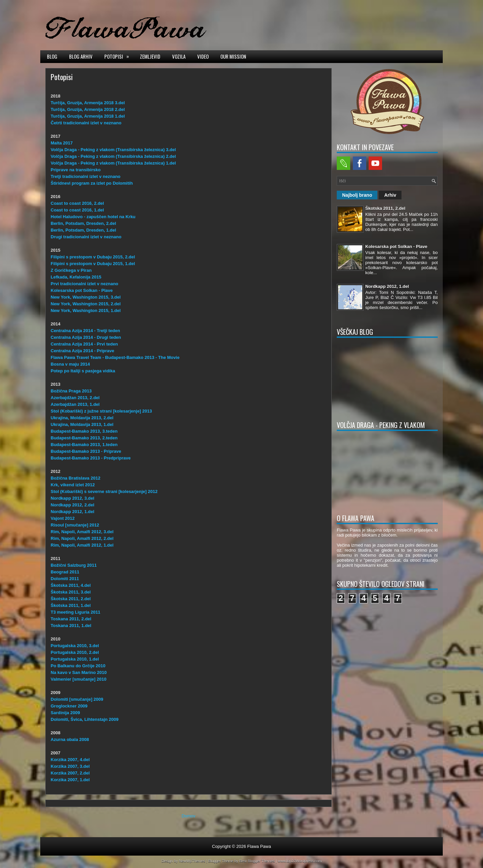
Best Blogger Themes (257, 861)
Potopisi (119, 56)
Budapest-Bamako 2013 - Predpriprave (91, 458)
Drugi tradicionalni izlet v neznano (86, 237)
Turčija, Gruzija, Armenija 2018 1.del (88, 116)
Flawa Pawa (259, 846)
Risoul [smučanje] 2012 (75, 525)
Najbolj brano (357, 195)
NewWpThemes (192, 861)
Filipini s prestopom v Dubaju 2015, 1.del (93, 264)
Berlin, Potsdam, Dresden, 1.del (83, 230)
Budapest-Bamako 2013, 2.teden (84, 438)
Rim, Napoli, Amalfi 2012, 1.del (82, 545)
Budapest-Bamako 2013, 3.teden (84, 431)
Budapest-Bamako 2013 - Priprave (86, 451)
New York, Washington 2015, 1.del (86, 311)
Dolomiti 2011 (65, 579)
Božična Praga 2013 (71, 391)
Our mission (233, 56)
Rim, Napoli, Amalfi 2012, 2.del (82, 538)
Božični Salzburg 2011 (74, 565)
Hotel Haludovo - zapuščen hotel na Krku (93, 217)
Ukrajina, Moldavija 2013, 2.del (82, 418)
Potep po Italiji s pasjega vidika (83, 371)
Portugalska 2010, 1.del (75, 659)
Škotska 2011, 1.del (71, 605)
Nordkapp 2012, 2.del (72, 505)
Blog (52, 56)
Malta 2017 (62, 143)
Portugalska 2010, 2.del (75, 652)
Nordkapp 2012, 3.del (72, 498)
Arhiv (390, 195)
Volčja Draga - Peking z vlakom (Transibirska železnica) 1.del (113, 163)
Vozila (179, 56)
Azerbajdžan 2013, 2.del (75, 398)
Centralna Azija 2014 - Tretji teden (85, 331)
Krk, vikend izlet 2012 (73, 485)
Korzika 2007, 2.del (70, 773)
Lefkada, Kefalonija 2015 (76, 277)
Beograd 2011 (65, 572)
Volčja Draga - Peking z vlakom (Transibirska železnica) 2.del (113, 156)
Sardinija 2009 (65, 713)
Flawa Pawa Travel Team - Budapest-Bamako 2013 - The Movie (115, 357)
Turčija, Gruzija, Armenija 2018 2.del (88, 109)
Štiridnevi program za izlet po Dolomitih (92, 183)
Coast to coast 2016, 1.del (77, 210)
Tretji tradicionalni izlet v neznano (86, 176)
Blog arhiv (81, 56)
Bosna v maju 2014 (70, 364)
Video (203, 56)
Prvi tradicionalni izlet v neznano (85, 284)
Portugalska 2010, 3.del (75, 646)
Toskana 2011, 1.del (71, 626)
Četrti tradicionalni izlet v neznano (86, 123)
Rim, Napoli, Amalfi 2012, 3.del (82, 532)
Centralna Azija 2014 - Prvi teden (84, 344)
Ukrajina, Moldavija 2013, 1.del (82, 424)
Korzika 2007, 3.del (70, 766)
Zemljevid (150, 56)
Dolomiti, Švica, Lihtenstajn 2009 (85, 719)
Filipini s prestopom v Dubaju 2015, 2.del (93, 257)
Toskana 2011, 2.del (71, 619)
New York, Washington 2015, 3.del (86, 297)
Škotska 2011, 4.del (71, 585)
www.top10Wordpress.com (300, 861)
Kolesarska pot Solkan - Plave (82, 290)
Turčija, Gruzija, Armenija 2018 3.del (88, 103)
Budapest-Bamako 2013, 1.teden (84, 445)
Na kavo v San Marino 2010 (79, 672)
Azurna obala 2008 (70, 739)
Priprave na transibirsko (76, 170)
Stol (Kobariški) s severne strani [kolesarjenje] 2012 (104, 491)
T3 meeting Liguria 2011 (75, 612)
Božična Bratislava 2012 (75, 478)
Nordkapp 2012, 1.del (72, 512)
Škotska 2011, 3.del (71, 592)
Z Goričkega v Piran (71, 270)
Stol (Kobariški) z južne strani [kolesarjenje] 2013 (101, 411)
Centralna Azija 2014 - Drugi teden (86, 337)
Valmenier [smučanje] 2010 (78, 679)
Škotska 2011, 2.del (71, 599)
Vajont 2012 (63, 518)
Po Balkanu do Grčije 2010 (78, 666)
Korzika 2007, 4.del (70, 760)
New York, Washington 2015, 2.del (86, 304)
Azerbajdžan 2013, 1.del (75, 404)
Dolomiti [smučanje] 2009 (77, 699)
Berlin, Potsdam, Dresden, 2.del (83, 223)
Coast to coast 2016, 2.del (77, 203)
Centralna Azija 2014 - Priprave (83, 351)
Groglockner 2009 (69, 706)
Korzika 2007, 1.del (70, 780)
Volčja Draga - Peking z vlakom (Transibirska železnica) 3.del (113, 150)
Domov (188, 816)
